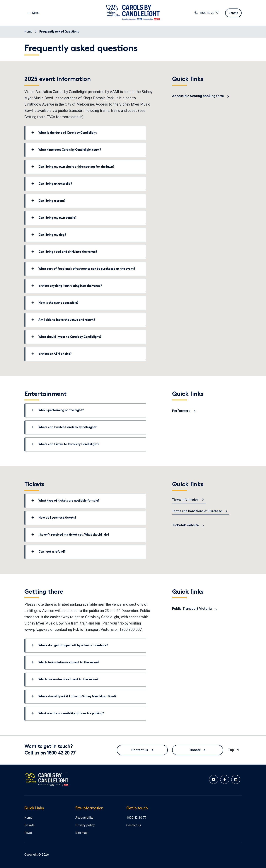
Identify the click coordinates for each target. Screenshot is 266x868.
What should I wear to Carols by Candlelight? (66, 337)
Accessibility (84, 818)
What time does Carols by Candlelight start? (66, 150)
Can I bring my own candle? (54, 218)
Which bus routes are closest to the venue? (65, 679)
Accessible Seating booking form (201, 96)
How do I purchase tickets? (54, 518)
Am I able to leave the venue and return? (63, 320)
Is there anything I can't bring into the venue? (67, 286)
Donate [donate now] (233, 13)
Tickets (30, 825)
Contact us (142, 750)
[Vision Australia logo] (133, 12)
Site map (81, 833)
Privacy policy (85, 825)
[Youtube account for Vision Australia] (214, 779)
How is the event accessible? (55, 303)
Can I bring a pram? (48, 201)
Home (28, 818)
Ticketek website (188, 525)
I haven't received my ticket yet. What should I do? (70, 535)
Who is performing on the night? (57, 410)
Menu (33, 13)
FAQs (28, 833)
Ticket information (188, 500)
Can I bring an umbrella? (52, 184)
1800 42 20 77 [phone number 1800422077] (205, 13)
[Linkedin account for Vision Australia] (236, 779)
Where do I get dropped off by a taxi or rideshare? (70, 645)
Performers (184, 411)
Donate (198, 750)
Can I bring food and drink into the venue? (64, 252)
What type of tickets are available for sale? (65, 501)
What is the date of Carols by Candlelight (64, 133)
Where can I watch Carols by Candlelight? (64, 427)
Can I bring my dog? (49, 235)
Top (234, 750)
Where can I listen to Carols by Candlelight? (65, 444)
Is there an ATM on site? (51, 354)
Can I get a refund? (48, 552)
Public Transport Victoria (195, 609)
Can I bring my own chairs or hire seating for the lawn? (73, 167)
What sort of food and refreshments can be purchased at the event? (83, 269)
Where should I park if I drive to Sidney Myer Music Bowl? (74, 696)
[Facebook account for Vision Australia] (225, 779)
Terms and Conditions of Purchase (200, 511)
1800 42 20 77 (136, 818)
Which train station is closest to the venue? (65, 662)
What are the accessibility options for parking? (68, 713)
